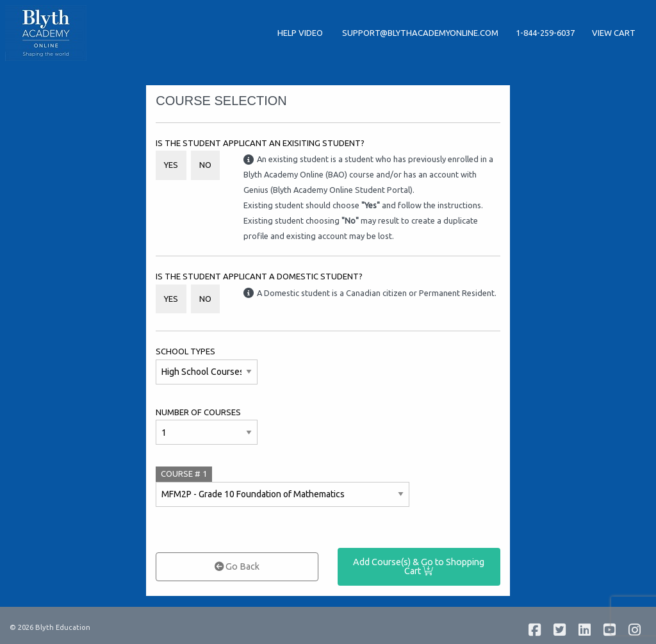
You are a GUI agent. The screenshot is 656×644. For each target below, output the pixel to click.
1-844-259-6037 (545, 33)
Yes (171, 165)
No (205, 165)
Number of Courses (198, 412)
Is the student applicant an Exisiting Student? (260, 143)
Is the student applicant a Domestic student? (259, 276)
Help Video (301, 33)
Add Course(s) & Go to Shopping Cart (419, 566)
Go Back (237, 566)
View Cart (614, 33)
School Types (185, 351)
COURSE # (184, 474)
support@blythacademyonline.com (420, 33)
